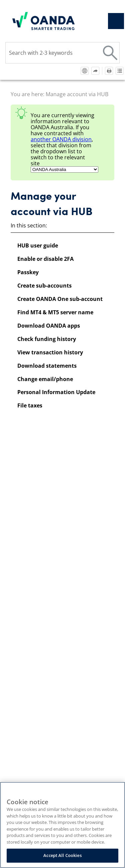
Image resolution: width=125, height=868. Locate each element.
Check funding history (47, 339)
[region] (62, 825)
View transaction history (50, 352)
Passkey (28, 272)
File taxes (30, 405)
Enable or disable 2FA (45, 259)
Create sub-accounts (44, 286)
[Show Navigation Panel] (116, 21)
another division (61, 139)
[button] (110, 53)
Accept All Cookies (62, 855)
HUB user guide (38, 245)
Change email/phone (45, 379)
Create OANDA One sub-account (60, 299)
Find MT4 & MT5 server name (55, 312)
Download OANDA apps (49, 326)
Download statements (47, 366)
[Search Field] (62, 53)
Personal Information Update (56, 392)
